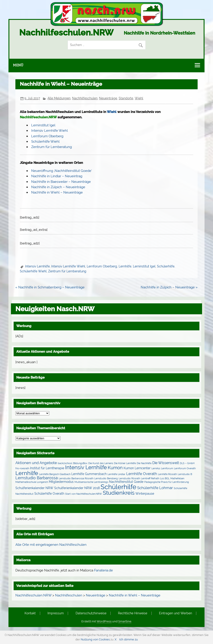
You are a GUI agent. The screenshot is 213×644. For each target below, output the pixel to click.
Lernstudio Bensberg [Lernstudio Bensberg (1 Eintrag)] (106, 478)
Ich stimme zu (129, 639)
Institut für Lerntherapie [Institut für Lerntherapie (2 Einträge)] (47, 468)
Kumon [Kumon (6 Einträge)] (115, 468)
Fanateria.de (103, 570)
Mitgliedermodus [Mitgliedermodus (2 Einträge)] (61, 482)
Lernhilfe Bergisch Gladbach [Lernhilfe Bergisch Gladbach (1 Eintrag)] (55, 474)
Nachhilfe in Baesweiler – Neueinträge (61, 182)
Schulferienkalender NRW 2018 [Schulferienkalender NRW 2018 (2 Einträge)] (77, 488)
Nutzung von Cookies (95, 639)
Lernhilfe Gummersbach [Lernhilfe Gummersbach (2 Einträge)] (89, 474)
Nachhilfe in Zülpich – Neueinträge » (169, 287)
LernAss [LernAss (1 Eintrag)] (156, 468)
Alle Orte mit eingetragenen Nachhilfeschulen (51, 545)
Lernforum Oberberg (47, 136)
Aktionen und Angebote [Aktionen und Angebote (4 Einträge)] (36, 463)
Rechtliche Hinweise (133, 613)
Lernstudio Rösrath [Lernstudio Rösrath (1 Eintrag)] (129, 478)
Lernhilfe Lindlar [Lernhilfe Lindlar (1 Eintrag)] (116, 474)
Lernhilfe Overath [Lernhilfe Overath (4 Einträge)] (142, 474)
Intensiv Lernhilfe (37, 266)
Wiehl (139, 98)
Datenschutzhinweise (91, 613)
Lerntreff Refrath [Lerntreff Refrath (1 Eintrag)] (150, 478)
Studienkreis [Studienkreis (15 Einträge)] (119, 493)
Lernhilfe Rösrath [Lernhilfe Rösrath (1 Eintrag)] (167, 474)
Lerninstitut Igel (43, 125)
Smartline (125, 621)
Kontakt (30, 613)
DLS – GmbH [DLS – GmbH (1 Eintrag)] (187, 463)
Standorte (126, 98)
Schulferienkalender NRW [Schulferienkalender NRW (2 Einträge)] (34, 488)
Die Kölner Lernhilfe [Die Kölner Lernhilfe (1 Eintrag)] (125, 463)
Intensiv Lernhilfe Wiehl (50, 131)
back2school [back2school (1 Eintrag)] (65, 463)
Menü (18, 65)
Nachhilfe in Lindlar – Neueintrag (57, 176)
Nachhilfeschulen (85, 98)
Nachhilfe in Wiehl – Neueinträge (57, 192)
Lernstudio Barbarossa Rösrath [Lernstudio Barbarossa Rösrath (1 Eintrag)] (76, 478)
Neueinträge (108, 98)
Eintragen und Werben (176, 613)
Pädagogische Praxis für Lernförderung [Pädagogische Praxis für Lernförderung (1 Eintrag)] (167, 482)
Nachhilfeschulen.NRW (66, 32)
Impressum (56, 613)
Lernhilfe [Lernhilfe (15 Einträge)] (27, 473)
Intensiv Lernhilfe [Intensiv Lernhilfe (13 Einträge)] (86, 467)
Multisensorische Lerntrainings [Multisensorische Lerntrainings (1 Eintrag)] (91, 482)
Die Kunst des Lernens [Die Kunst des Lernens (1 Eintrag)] (101, 463)
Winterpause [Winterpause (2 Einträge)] (145, 494)
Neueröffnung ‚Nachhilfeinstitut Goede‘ (62, 171)
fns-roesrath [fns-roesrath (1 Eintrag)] (22, 468)
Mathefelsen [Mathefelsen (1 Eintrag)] (177, 478)
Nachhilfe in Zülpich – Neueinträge (58, 187)
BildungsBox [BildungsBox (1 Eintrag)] (80, 463)
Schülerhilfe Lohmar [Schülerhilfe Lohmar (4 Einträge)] (155, 488)
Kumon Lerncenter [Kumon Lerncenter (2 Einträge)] (137, 468)
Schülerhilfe (166, 266)
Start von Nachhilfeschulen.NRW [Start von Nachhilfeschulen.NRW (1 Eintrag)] (84, 494)
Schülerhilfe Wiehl (45, 142)
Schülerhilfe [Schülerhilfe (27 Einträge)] (118, 487)
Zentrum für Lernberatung (52, 147)
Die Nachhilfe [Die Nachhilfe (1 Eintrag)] (144, 463)
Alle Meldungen (59, 98)
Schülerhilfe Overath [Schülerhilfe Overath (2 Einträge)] (49, 494)
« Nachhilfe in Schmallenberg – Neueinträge (50, 287)
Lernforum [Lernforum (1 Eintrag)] (167, 468)
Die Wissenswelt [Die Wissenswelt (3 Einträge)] (166, 463)
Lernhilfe (125, 266)
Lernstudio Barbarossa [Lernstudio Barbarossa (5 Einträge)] (37, 478)
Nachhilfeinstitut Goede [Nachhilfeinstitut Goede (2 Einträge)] (126, 482)
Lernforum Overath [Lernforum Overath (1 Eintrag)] (185, 468)
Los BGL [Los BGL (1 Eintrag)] (165, 478)
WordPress (104, 621)
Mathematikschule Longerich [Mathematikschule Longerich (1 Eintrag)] (32, 482)
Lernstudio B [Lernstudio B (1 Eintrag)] (185, 474)
